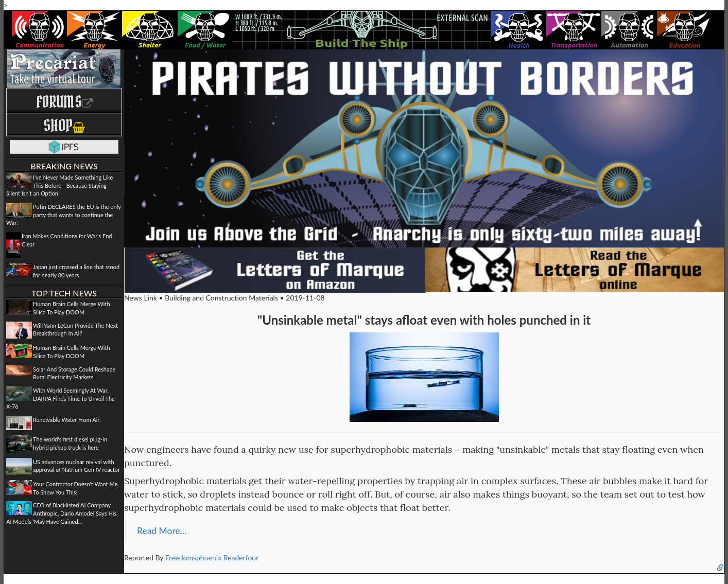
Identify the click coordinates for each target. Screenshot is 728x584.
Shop (64, 125)
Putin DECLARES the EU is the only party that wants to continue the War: (64, 215)
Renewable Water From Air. (67, 420)
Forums (64, 102)
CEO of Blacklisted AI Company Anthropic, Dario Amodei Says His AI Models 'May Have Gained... (61, 513)
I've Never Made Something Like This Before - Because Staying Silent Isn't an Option (59, 185)
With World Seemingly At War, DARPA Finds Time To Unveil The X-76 (60, 398)
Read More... (162, 531)
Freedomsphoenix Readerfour (212, 558)
